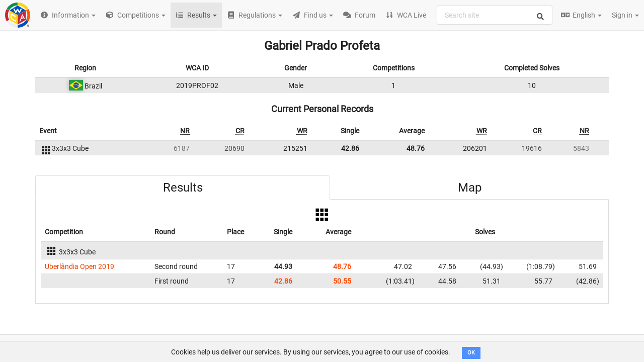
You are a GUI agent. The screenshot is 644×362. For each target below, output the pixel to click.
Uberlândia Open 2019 (79, 266)
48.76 (416, 148)
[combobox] (495, 15)
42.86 (350, 148)
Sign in (625, 15)
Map (470, 188)
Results (183, 188)
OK (471, 353)
